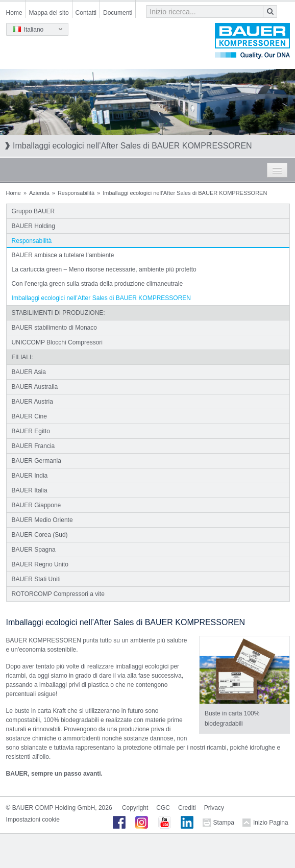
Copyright (135, 808)
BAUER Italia (30, 490)
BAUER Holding (33, 226)
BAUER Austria (32, 402)
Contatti (86, 13)
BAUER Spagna (34, 550)
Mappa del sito (49, 13)
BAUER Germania (36, 461)
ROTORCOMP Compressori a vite (58, 594)
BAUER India (30, 476)
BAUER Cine (29, 416)
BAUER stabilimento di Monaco (54, 328)
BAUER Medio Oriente (42, 520)
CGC (163, 808)
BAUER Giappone (36, 505)
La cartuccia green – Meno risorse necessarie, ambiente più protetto (104, 269)
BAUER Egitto (31, 431)
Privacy (214, 808)
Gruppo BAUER (33, 211)
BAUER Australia (35, 387)
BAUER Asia (29, 372)
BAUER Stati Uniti (36, 579)
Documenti (118, 13)
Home (14, 13)
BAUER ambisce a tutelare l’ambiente (63, 255)
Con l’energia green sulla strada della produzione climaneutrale (97, 284)
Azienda (39, 193)
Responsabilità (76, 193)
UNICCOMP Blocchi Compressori (57, 342)
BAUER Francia (33, 446)
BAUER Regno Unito (40, 564)
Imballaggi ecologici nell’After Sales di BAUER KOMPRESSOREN (101, 298)
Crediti (187, 808)
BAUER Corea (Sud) (40, 535)
